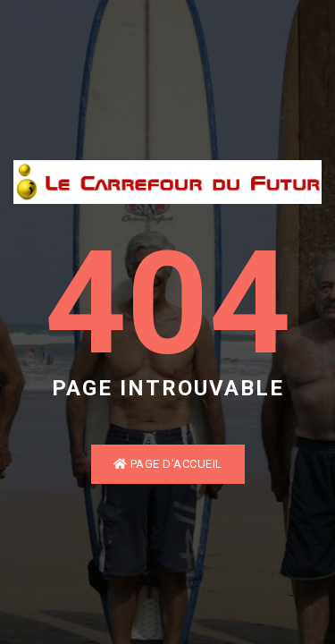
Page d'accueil (168, 464)
